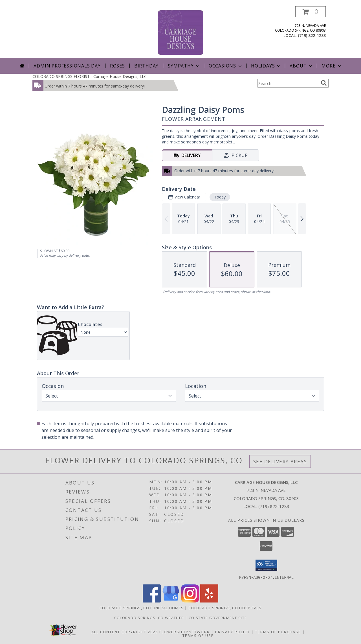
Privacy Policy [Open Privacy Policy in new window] (233, 632)
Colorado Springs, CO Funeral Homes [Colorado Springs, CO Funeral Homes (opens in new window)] (142, 608)
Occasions (226, 66)
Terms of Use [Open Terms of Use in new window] (198, 635)
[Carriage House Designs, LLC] (180, 32)
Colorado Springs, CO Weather (149, 617)
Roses (117, 66)
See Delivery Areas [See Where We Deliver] (280, 461)
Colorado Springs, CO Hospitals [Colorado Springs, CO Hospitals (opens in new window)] (225, 608)
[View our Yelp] (209, 601)
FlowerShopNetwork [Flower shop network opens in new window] (185, 632)
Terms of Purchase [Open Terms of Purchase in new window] (278, 632)
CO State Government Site (218, 617)
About (301, 66)
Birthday (146, 66)
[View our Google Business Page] (171, 601)
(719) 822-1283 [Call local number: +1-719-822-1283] (312, 35)
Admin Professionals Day (67, 66)
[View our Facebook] (152, 601)
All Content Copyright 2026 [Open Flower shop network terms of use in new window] (125, 632)
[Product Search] (288, 83)
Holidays (266, 66)
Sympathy (184, 66)
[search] (324, 83)
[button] (311, 12)
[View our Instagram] (190, 601)
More (332, 66)
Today (220, 197)
